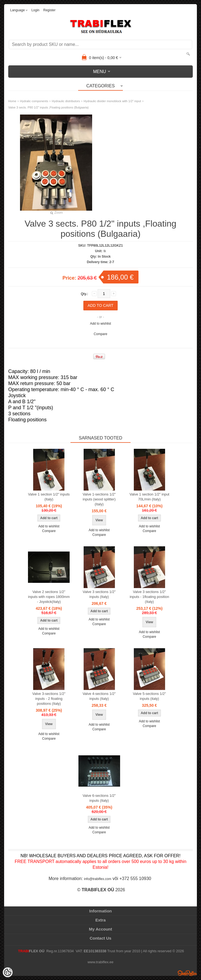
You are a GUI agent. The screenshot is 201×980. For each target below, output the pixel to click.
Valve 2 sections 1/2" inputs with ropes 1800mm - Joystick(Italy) (49, 597)
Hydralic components (34, 101)
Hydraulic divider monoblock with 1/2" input (112, 101)
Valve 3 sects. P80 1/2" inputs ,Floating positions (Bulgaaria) (49, 107)
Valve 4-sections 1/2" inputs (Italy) (99, 696)
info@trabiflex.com (98, 879)
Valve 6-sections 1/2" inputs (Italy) (99, 798)
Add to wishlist (100, 324)
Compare (100, 334)
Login (35, 10)
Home (12, 101)
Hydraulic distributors (66, 101)
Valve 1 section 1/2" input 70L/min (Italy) (149, 497)
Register (49, 10)
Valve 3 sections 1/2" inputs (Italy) (99, 594)
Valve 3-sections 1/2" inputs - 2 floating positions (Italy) (49, 699)
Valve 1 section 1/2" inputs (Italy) (49, 497)
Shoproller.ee (187, 973)
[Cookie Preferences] (8, 972)
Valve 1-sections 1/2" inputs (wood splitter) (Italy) (99, 499)
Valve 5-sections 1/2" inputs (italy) (149, 696)
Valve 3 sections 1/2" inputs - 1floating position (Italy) (149, 597)
